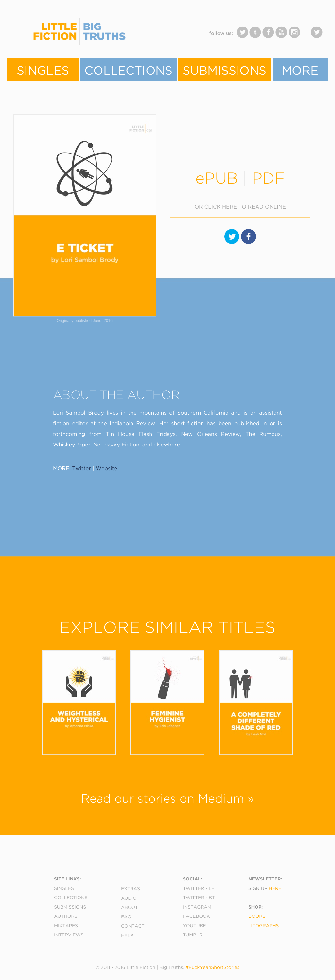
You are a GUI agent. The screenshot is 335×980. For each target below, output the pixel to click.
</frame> (141, 36)
